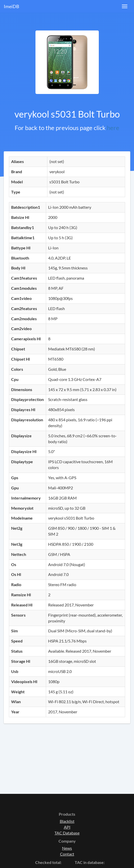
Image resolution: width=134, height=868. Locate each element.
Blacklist (67, 821)
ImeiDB (12, 6)
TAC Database (67, 833)
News (67, 848)
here (113, 128)
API (67, 827)
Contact (67, 854)
